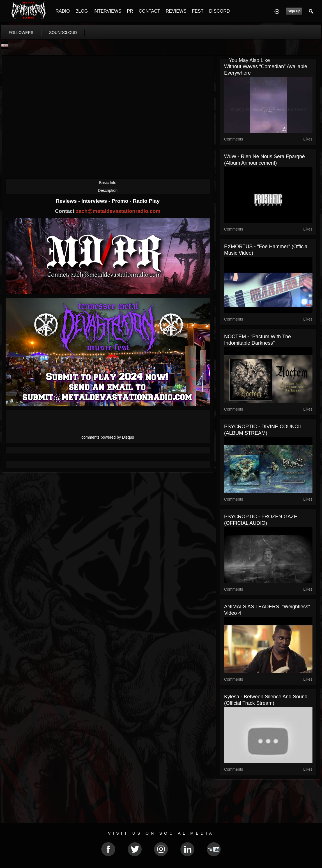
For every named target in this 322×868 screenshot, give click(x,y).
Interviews (95, 201)
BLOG (82, 11)
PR (130, 11)
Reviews (67, 201)
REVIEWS (176, 11)
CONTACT (150, 11)
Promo (121, 201)
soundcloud (63, 33)
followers (21, 33)
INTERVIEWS (107, 11)
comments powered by (108, 437)
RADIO (63, 11)
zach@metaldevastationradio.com (118, 211)
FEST (198, 11)
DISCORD (219, 11)
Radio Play (146, 201)
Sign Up (294, 11)
